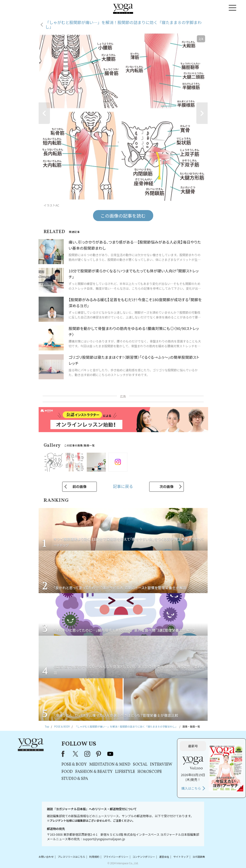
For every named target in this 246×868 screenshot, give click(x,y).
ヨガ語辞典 (199, 857)
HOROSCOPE (150, 772)
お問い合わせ (46, 857)
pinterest (99, 754)
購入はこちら (191, 788)
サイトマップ (181, 857)
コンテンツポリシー (144, 857)
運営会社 (164, 857)
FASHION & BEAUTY (94, 772)
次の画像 (167, 486)
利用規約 (94, 857)
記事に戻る (123, 486)
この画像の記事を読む (123, 216)
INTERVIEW (161, 765)
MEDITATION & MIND (110, 765)
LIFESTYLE (125, 772)
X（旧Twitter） (76, 754)
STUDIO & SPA (75, 779)
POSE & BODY (74, 765)
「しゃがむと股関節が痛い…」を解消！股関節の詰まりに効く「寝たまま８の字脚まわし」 (124, 25)
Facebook (64, 754)
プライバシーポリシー (116, 857)
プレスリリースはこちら (71, 857)
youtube (110, 754)
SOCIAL (140, 765)
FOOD (67, 772)
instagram (87, 754)
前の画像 (79, 486)
